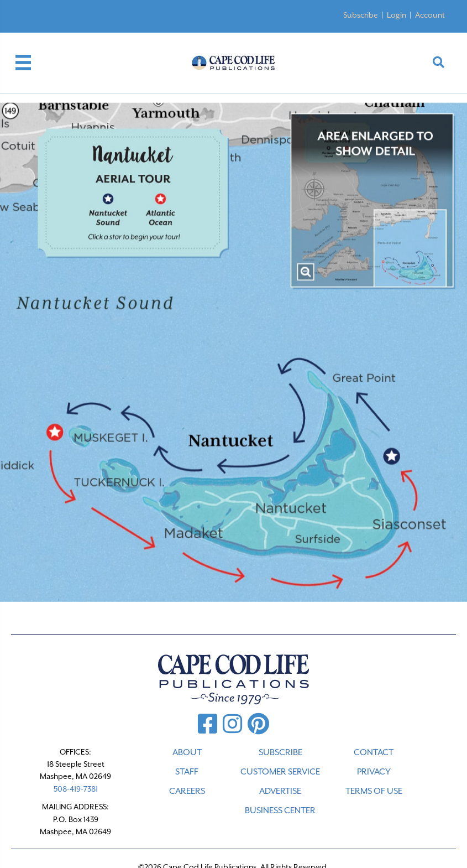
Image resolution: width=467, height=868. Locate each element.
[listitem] (104, 207)
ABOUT (187, 752)
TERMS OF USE (374, 791)
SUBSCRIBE (280, 752)
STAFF (187, 772)
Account (430, 15)
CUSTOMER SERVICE (280, 772)
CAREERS (187, 791)
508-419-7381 (76, 789)
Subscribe (361, 15)
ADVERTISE (280, 791)
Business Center (280, 810)
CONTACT (374, 752)
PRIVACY (374, 772)
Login (397, 15)
